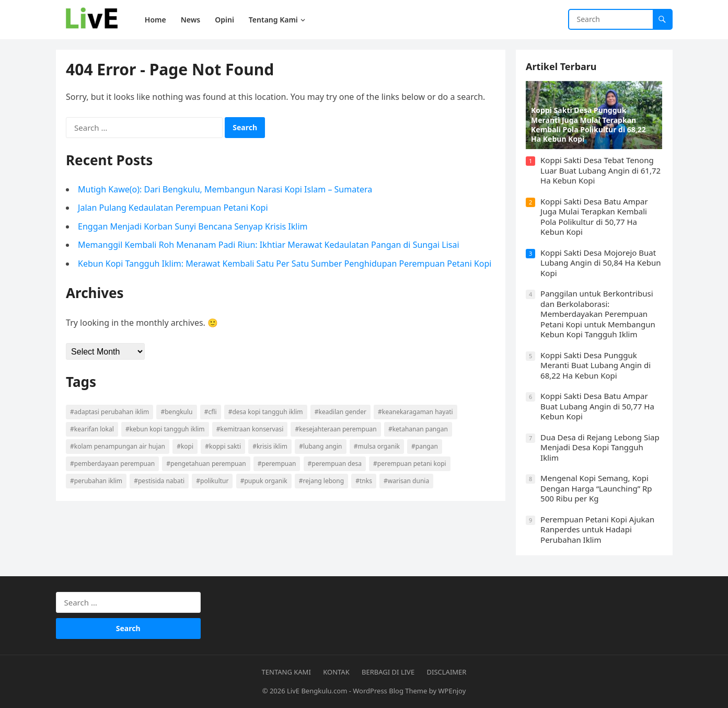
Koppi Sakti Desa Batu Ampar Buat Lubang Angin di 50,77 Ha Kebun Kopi (598, 406)
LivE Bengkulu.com (317, 691)
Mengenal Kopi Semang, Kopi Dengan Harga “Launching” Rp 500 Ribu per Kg (597, 488)
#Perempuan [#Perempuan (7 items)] (277, 464)
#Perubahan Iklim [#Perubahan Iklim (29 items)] (97, 481)
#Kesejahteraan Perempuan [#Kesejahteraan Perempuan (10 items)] (336, 429)
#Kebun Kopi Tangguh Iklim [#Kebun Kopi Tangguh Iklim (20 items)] (165, 429)
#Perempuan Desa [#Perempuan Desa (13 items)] (335, 464)
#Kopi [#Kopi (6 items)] (186, 446)
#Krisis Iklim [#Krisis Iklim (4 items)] (270, 446)
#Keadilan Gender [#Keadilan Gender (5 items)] (340, 412)
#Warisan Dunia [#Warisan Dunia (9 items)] (407, 481)
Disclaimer (447, 672)
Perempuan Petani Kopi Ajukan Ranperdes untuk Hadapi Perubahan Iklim (598, 529)
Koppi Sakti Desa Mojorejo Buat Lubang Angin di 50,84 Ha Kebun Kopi (601, 263)
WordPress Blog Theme (390, 691)
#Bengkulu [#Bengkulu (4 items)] (177, 412)
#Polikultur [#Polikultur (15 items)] (213, 481)
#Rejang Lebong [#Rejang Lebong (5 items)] (321, 481)
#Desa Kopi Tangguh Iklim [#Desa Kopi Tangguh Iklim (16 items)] (266, 412)
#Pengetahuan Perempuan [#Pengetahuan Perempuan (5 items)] (206, 464)
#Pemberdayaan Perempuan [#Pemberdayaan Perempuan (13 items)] (113, 464)
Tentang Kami (286, 672)
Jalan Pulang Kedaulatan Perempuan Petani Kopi (174, 208)
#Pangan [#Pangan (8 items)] (425, 446)
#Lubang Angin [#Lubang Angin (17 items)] (321, 446)
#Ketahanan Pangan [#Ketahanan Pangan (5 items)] (418, 429)
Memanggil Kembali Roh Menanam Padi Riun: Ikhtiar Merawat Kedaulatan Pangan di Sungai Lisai (269, 245)
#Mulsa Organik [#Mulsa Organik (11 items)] (377, 446)
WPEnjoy (452, 691)
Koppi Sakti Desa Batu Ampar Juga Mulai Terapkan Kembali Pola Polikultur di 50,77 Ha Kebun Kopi (595, 217)
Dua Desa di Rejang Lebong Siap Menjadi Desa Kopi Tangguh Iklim (600, 447)
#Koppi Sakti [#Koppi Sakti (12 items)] (223, 446)
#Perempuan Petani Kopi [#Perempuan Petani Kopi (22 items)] (410, 464)
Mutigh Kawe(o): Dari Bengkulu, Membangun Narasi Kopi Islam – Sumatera (226, 189)
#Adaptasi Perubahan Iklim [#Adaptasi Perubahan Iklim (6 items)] (110, 412)
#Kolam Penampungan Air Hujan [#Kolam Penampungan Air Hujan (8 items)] (118, 446)
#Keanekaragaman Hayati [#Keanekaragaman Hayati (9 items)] (416, 412)
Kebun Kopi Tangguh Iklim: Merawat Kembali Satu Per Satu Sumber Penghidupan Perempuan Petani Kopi (285, 264)
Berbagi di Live (388, 672)
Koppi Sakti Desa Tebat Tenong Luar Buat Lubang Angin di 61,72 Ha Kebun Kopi (601, 170)
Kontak (336, 672)
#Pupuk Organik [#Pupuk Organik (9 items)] (264, 481)
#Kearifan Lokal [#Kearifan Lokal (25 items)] (93, 429)
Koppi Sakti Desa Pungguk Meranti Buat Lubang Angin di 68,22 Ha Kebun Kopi (596, 365)
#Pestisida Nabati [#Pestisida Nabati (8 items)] (160, 481)
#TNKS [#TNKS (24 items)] (364, 481)
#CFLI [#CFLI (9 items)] (211, 412)
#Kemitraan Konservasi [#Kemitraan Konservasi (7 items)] (250, 429)
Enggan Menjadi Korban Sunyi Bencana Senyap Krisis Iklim (193, 226)
